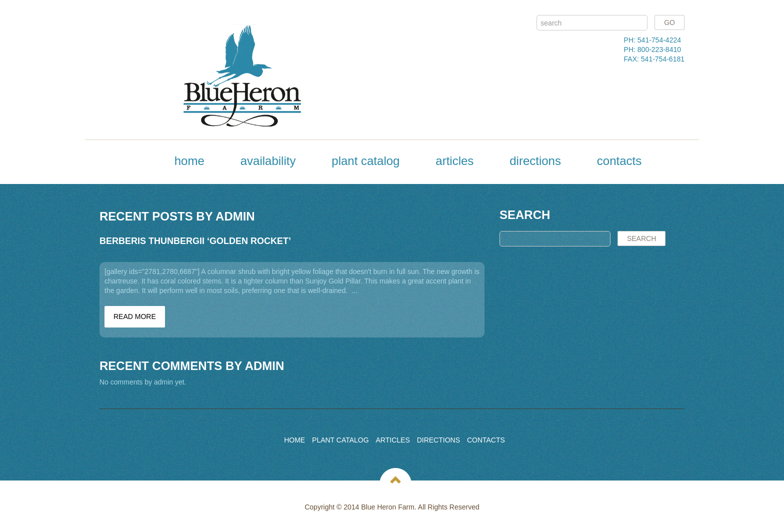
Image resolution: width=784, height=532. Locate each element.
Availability (268, 161)
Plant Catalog (365, 161)
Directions (535, 161)
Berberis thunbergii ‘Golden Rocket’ (195, 241)
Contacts (619, 161)
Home (189, 161)
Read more (135, 316)
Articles (454, 161)
